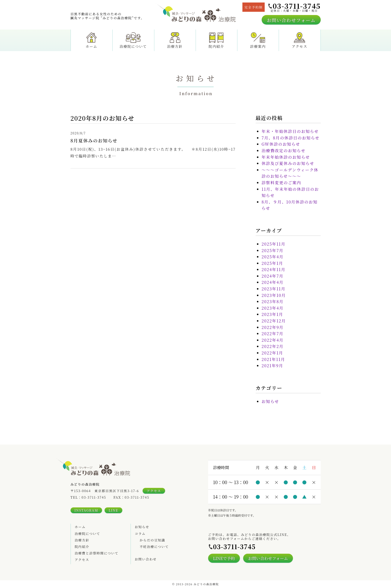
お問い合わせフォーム (291, 20)
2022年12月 (274, 321)
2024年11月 (274, 269)
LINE (113, 510)
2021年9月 (273, 366)
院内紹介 (216, 40)
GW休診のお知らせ (281, 144)
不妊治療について (154, 547)
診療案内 (258, 40)
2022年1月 (272, 353)
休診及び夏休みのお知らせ (288, 163)
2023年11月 (274, 289)
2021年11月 (273, 359)
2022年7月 (273, 334)
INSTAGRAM (86, 510)
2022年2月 (273, 346)
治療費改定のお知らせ (284, 151)
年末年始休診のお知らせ (286, 157)
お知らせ (270, 401)
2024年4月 (273, 282)
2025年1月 (272, 263)
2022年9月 (273, 327)
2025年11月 (274, 244)
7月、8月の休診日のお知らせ (291, 138)
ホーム (92, 40)
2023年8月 (273, 302)
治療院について (133, 40)
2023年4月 (273, 308)
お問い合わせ (146, 559)
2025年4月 (273, 257)
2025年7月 (273, 250)
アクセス (300, 40)
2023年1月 (272, 314)
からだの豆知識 (152, 540)
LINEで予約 (224, 558)
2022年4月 (273, 340)
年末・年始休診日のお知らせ (290, 131)
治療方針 (175, 40)
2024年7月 (273, 276)
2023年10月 (274, 295)
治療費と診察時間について (97, 553)
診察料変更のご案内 (281, 183)
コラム (140, 534)
